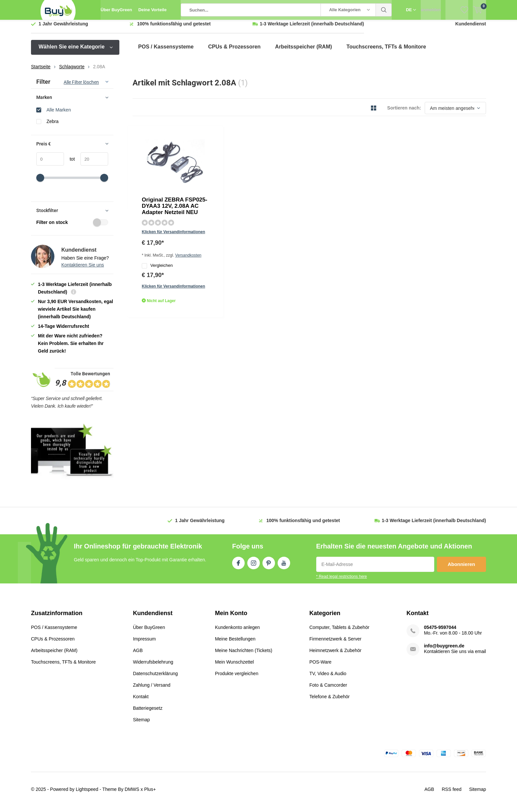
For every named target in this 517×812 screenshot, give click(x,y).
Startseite (41, 72)
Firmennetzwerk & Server (335, 644)
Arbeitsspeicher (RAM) (303, 52)
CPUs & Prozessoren (234, 52)
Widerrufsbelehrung (153, 667)
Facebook (238, 567)
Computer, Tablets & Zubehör (339, 632)
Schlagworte (72, 72)
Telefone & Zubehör (329, 702)
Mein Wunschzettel (234, 667)
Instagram (254, 567)
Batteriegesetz (148, 713)
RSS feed (452, 794)
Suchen (384, 10)
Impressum (144, 644)
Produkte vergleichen (237, 678)
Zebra (53, 126)
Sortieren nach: (404, 113)
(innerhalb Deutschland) (312, 29)
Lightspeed (87, 794)
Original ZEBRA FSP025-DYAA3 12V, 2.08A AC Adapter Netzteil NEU (248, 150)
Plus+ (150, 794)
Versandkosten (255, 183)
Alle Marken (59, 115)
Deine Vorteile (152, 10)
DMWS (132, 794)
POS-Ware (320, 667)
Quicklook (213, 218)
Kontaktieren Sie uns (83, 270)
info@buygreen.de (444, 651)
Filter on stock (72, 227)
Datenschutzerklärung (155, 678)
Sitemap (141, 725)
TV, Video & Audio (328, 678)
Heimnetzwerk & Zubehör (335, 655)
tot (69, 164)
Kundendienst (471, 29)
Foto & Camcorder (328, 690)
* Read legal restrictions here (342, 581)
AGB (138, 655)
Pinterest (269, 567)
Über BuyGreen (116, 10)
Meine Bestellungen (235, 644)
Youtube (284, 567)
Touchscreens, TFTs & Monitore (386, 52)
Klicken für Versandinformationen (238, 173)
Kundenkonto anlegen (237, 632)
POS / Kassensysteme (166, 52)
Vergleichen (222, 194)
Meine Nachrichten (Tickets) (244, 655)
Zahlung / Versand (152, 690)
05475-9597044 (440, 632)
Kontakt (141, 702)
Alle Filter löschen (81, 87)
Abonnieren (461, 569)
